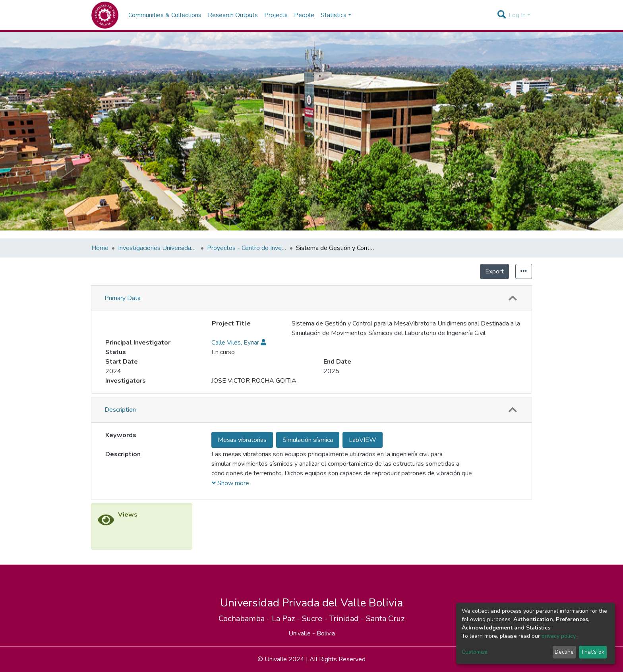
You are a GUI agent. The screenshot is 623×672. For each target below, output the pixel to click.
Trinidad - (348, 663)
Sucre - (316, 663)
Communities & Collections (165, 15)
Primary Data (123, 298)
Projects (276, 15)
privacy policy (558, 636)
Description (120, 455)
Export (458, 271)
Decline (564, 652)
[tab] (311, 298)
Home (100, 248)
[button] (513, 298)
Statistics (492, 271)
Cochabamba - (245, 663)
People (304, 15)
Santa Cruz (385, 663)
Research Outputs (233, 15)
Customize (475, 652)
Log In (517, 15)
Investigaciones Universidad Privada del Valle (158, 248)
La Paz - (287, 663)
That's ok (593, 652)
